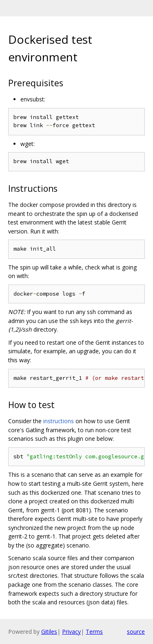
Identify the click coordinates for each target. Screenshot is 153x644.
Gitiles (49, 632)
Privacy (71, 632)
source (136, 632)
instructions (59, 421)
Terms (94, 632)
